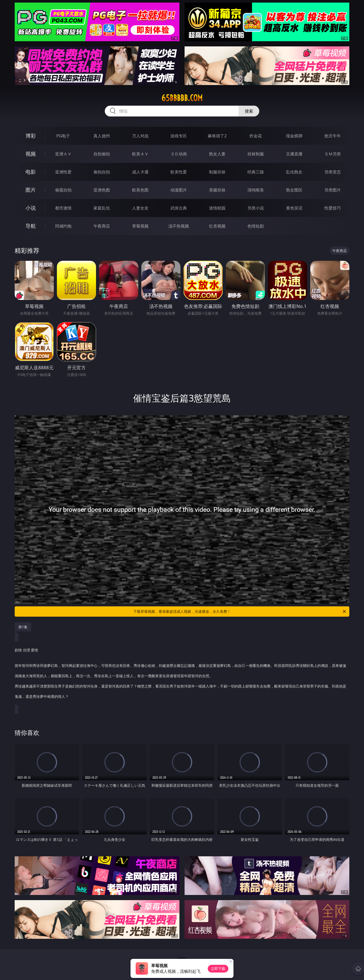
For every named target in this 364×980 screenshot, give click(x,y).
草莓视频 (140, 226)
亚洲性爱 (63, 172)
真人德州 (102, 136)
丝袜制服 (256, 154)
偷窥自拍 (63, 190)
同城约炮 (63, 226)
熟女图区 (294, 190)
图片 (31, 190)
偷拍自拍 (102, 172)
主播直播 (294, 154)
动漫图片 (179, 190)
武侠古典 (179, 208)
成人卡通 (140, 172)
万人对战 (140, 136)
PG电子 (63, 136)
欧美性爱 (179, 172)
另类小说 (256, 208)
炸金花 (256, 136)
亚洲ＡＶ (63, 154)
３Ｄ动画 (179, 154)
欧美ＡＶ (140, 154)
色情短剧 (256, 226)
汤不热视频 (179, 226)
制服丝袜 (217, 172)
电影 (31, 172)
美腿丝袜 (217, 190)
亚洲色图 (102, 190)
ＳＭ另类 (333, 154)
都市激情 (63, 208)
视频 (31, 154)
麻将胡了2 (217, 136)
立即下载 (218, 969)
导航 (31, 226)
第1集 (23, 627)
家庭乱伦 (102, 208)
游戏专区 (179, 136)
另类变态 (333, 172)
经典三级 (256, 172)
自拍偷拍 (102, 154)
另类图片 (333, 190)
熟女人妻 (217, 154)
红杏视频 (217, 226)
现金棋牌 (294, 136)
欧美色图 (140, 190)
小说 (31, 208)
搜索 (249, 111)
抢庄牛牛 (333, 136)
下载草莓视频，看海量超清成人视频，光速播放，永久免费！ (240, 612)
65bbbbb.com (182, 98)
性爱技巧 (333, 208)
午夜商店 (102, 226)
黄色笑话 (294, 208)
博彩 (31, 136)
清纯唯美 (256, 190)
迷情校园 (217, 208)
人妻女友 (140, 208)
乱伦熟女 (294, 172)
